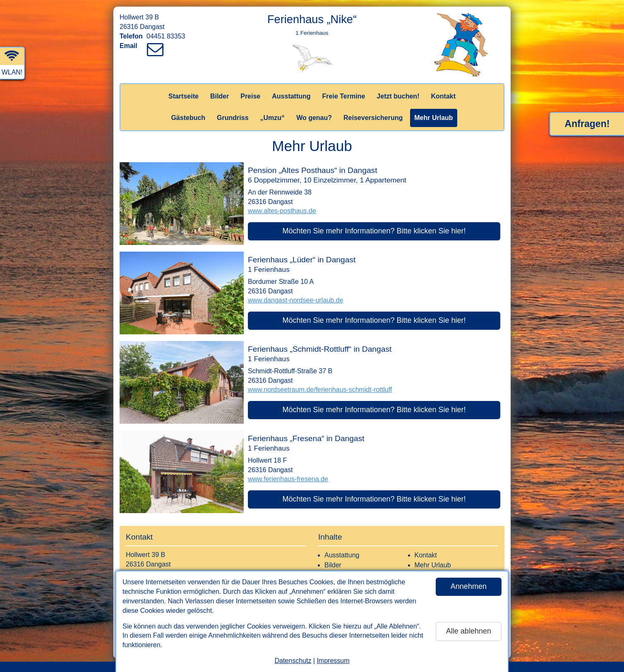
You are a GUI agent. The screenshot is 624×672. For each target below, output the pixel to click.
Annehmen (469, 586)
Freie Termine (344, 96)
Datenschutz (293, 661)
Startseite (184, 96)
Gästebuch (188, 118)
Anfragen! (587, 124)
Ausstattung (291, 96)
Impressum (333, 661)
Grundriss (233, 118)
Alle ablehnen (469, 631)
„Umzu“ (273, 118)
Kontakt (443, 96)
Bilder (220, 96)
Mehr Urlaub (433, 118)
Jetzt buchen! (398, 96)
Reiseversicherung (373, 118)
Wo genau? (314, 118)
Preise (250, 96)
